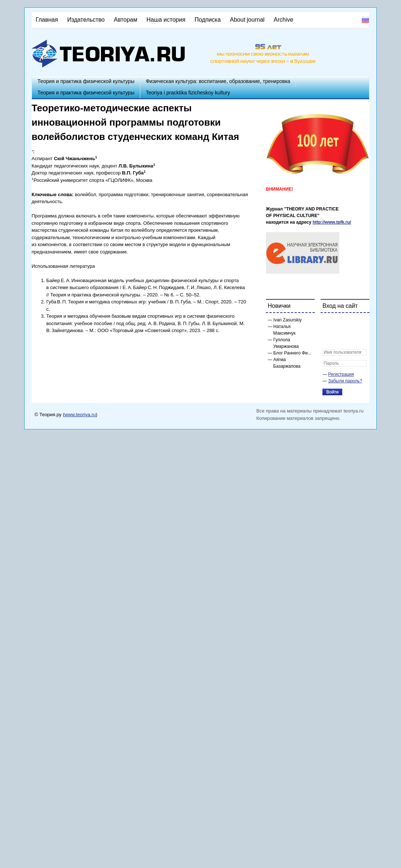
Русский (365, 19)
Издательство (86, 20)
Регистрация (341, 374)
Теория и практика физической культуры (86, 81)
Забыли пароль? (345, 381)
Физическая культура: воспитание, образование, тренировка (218, 81)
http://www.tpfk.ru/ (332, 222)
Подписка (208, 20)
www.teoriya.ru (80, 415)
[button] (328, 323)
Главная (47, 20)
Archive (283, 20)
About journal (247, 20)
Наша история (166, 20)
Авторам (126, 20)
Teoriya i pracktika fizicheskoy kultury (188, 93)
